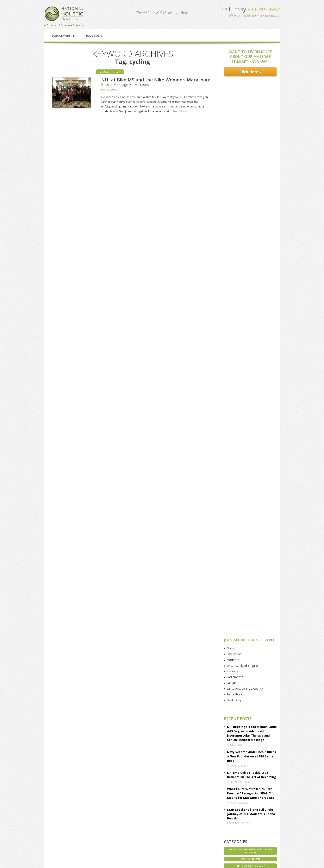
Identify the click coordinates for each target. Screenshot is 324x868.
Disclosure (57, 828)
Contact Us (246, 780)
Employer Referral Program (66, 837)
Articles (55, 823)
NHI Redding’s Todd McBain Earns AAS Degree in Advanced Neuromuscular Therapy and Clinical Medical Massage (252, 429)
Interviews (250, 604)
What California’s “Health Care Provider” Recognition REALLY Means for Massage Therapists (251, 489)
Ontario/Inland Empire (242, 362)
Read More (179, 111)
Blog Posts (95, 36)
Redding (232, 367)
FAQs (54, 814)
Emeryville (234, 350)
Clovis (231, 344)
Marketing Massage (250, 611)
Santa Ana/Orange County (245, 385)
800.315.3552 (264, 9)
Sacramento (235, 373)
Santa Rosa (234, 390)
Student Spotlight (250, 651)
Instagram (242, 824)
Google (241, 810)
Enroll (190, 780)
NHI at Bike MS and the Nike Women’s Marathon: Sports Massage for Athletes (156, 82)
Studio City (234, 396)
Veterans (250, 664)
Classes (69, 780)
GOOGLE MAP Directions (202, 815)
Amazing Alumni (250, 555)
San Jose (232, 379)
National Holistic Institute (64, 14)
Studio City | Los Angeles (111, 842)
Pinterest (242, 829)
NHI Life (250, 631)
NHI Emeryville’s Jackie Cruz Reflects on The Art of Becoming (252, 471)
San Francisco (104, 828)
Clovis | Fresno (105, 805)
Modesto (233, 356)
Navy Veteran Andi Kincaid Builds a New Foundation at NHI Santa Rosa (252, 452)
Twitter (241, 815)
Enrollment (57, 810)
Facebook (242, 805)
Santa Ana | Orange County (113, 837)
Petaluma (102, 814)
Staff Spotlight (250, 637)
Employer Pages (60, 833)
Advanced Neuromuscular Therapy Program (250, 547)
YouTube (242, 820)
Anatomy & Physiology (250, 562)
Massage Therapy (110, 72)
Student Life (250, 644)
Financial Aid (130, 780)
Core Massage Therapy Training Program (250, 589)
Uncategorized (250, 658)
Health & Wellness (250, 597)
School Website (63, 36)
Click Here (249, 72)
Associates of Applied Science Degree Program (250, 580)
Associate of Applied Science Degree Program (250, 570)
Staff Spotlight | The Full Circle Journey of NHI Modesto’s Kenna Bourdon (251, 510)
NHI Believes (250, 624)
